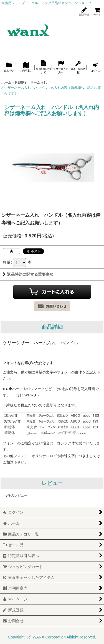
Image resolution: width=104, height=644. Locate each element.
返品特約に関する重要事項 (28, 274)
